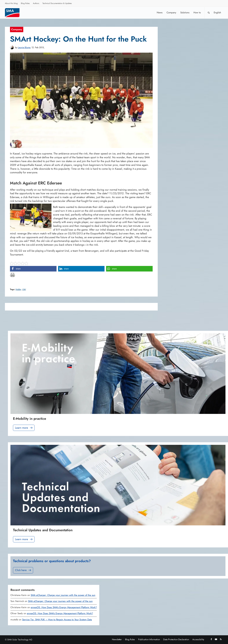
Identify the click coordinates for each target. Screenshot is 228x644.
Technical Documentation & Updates (57, 3)
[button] (33, 269)
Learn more (24, 428)
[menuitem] (11, 4)
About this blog (11, 3)
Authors (36, 3)
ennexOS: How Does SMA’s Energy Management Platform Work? (64, 607)
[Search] (209, 13)
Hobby (18, 289)
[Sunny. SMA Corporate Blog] (14, 13)
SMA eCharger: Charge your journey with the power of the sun (63, 595)
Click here (23, 570)
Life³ (24, 289)
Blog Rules (25, 3)
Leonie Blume (24, 47)
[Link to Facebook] (211, 639)
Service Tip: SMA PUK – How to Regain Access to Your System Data (57, 620)
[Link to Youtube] (216, 639)
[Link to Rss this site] (221, 639)
